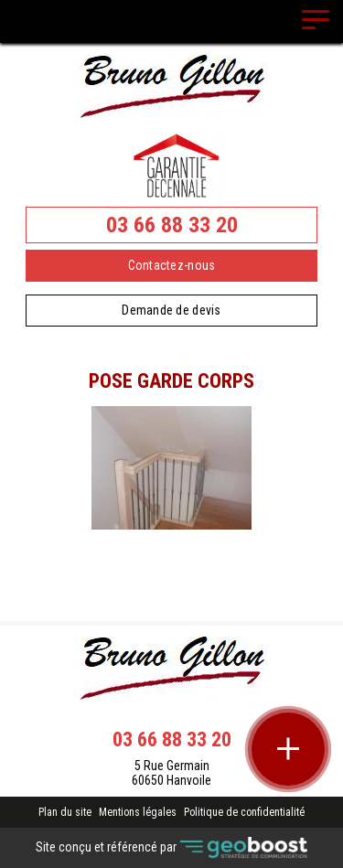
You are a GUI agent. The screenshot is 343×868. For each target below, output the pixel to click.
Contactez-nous (172, 265)
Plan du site (65, 812)
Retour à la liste (171, 577)
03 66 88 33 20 (172, 225)
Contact (171, 545)
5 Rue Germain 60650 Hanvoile (171, 773)
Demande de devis (171, 310)
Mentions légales (138, 812)
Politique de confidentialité (244, 812)
